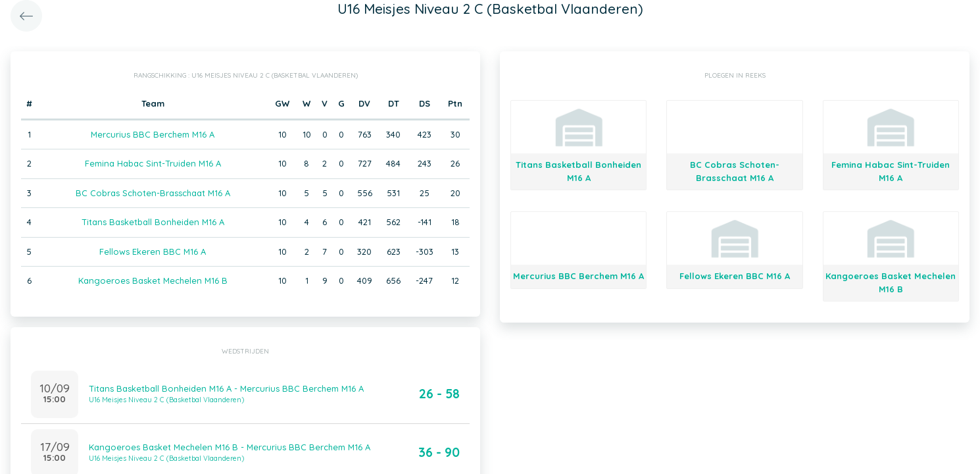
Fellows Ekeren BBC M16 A (153, 251)
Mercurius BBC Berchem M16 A (153, 134)
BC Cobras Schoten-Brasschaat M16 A (153, 193)
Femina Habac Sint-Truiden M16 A (153, 163)
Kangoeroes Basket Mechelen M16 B (153, 280)
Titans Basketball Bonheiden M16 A (153, 222)
